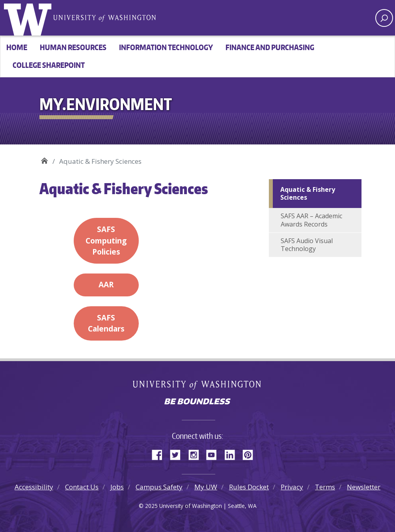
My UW (206, 487)
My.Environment (44, 158)
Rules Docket (249, 487)
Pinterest (251, 453)
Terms (325, 487)
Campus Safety (159, 487)
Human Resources (73, 47)
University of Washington (30, 18)
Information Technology (166, 47)
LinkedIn (233, 453)
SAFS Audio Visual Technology (307, 245)
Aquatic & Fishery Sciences (308, 194)
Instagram (196, 453)
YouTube (214, 453)
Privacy (292, 487)
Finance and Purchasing (270, 47)
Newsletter (364, 487)
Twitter (178, 453)
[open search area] (384, 18)
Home (17, 47)
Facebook (160, 453)
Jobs (117, 487)
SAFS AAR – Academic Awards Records (311, 220)
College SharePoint (49, 65)
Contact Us (82, 487)
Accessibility (34, 487)
